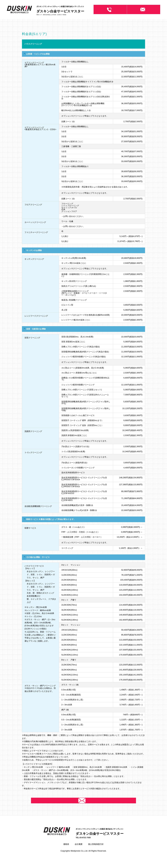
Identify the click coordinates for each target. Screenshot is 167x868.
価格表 (66, 850)
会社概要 (79, 850)
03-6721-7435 (108, 9)
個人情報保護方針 (96, 850)
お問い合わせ (144, 9)
